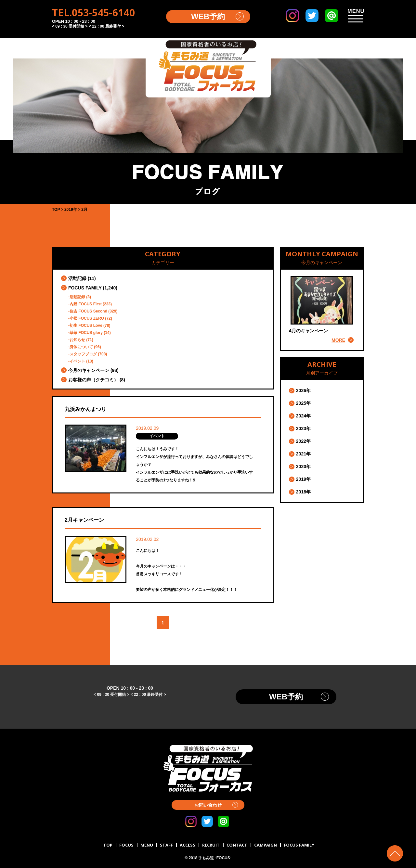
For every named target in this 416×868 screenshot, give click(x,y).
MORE (338, 340)
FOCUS (126, 845)
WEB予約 (208, 16)
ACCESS (188, 845)
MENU (147, 845)
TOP (108, 845)
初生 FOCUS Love (86, 325)
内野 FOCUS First (86, 304)
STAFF (166, 845)
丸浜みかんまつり (85, 409)
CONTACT (237, 845)
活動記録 (77, 278)
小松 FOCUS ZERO (87, 318)
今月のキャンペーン (89, 370)
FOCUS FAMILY (85, 288)
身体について (81, 347)
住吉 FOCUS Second (88, 311)
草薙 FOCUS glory (86, 333)
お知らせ (77, 340)
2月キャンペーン (84, 520)
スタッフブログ (83, 354)
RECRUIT (211, 845)
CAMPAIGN (266, 845)
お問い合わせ (208, 805)
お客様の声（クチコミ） (93, 380)
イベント (77, 361)
